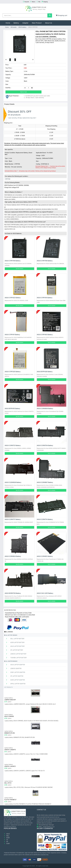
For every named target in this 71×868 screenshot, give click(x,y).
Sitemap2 (46, 825)
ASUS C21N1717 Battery (13, 519)
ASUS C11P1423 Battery (13, 298)
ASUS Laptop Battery (15, 646)
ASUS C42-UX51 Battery (45, 593)
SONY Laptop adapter (15, 672)
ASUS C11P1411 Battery (12, 335)
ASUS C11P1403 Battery (45, 335)
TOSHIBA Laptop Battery (16, 658)
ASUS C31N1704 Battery (45, 445)
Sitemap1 (41, 825)
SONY (7, 844)
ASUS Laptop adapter (15, 665)
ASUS (7, 834)
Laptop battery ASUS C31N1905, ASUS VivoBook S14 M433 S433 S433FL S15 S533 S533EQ (31, 721)
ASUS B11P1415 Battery (12, 408)
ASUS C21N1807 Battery (45, 482)
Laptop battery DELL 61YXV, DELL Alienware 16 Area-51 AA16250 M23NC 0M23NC (29, 787)
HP (6, 842)
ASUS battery (22, 27)
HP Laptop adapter (14, 676)
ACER (7, 838)
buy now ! (33, 118)
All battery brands (11, 635)
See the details (20, 269)
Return (34, 2)
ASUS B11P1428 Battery (45, 372)
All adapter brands (11, 661)
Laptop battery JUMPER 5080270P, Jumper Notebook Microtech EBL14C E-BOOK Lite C (30, 704)
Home (9, 22)
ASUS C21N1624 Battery (13, 556)
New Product (37, 23)
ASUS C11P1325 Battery (13, 372)
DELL (7, 836)
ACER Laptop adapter (15, 680)
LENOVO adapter (13, 668)
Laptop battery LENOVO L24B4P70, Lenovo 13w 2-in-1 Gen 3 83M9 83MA (26, 754)
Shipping (45, 2)
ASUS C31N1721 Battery (13, 445)
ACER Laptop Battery (15, 642)
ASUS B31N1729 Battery (13, 593)
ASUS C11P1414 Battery (45, 298)
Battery (16, 23)
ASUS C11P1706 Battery (45, 261)
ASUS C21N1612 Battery (45, 556)
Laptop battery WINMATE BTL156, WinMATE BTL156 (20, 737)
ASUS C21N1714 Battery (45, 519)
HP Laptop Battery (14, 650)
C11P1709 (7, 179)
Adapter (25, 23)
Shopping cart (62, 15)
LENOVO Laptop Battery (16, 654)
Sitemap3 (51, 825)
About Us (49, 23)
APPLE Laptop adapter (15, 684)
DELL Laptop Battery (15, 639)
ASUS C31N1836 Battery (45, 408)
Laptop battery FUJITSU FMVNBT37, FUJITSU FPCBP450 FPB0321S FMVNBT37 (28, 804)
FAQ (39, 2)
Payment (27, 2)
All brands (14, 27)
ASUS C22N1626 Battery (13, 482)
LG (6, 840)
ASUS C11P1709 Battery (13, 261)
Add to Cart (23, 92)
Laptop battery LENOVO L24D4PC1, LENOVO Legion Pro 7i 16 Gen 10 (25, 771)
